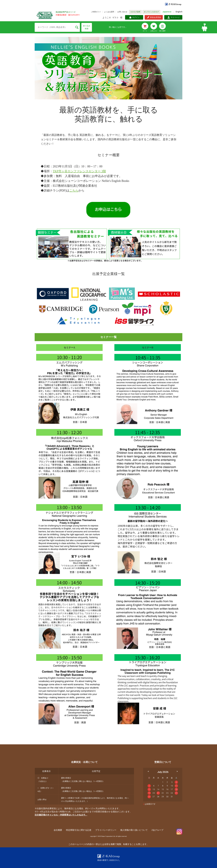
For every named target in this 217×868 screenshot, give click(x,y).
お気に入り (154, 31)
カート (145, 31)
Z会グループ (158, 830)
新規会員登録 (156, 17)
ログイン (136, 17)
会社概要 (58, 830)
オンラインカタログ (151, 12)
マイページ (175, 17)
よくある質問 (109, 12)
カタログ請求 (135, 12)
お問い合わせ (122, 12)
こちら (74, 190)
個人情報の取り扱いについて (134, 830)
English (179, 12)
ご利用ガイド (96, 12)
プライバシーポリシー (106, 830)
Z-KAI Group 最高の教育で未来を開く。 (108, 858)
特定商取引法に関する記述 (79, 830)
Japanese (167, 12)
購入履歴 (162, 31)
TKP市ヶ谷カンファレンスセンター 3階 (79, 171)
